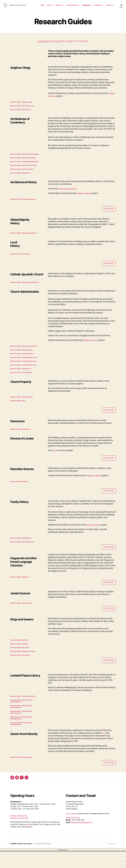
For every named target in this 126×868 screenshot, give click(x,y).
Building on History (60, 99)
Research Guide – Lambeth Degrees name (26, 365)
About (49, 6)
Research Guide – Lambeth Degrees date (26, 369)
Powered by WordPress (45, 861)
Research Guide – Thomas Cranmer (23, 174)
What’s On (59, 6)
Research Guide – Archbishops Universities (27, 166)
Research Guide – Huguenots (21, 588)
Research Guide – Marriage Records (24, 553)
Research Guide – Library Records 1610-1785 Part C (23, 727)
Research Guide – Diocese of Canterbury (25, 353)
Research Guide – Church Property (23, 406)
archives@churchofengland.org (82, 839)
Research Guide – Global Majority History (26, 239)
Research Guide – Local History (22, 260)
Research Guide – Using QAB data (23, 774)
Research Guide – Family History (22, 549)
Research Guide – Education (21, 492)
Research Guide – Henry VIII (21, 652)
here (55, 461)
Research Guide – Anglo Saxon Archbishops (27, 158)
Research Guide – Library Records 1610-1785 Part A (23, 715)
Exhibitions (98, 6)
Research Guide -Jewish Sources (23, 615)
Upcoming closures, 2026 (19, 835)
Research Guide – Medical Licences (24, 357)
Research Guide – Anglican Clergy (23, 105)
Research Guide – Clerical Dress (22, 113)
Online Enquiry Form (73, 835)
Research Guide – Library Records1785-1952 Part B (23, 740)
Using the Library (72, 6)
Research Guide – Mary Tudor (21, 660)
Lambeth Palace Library (25, 861)
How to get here (72, 831)
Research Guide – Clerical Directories (24, 109)
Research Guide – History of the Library (25, 710)
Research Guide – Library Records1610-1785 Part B (23, 721)
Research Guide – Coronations (22, 668)
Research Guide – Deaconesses (22, 439)
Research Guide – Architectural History (25, 205)
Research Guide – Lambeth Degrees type (26, 373)
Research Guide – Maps (19, 410)
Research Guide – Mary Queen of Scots (25, 664)
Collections (86, 6)
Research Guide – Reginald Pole (22, 178)
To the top (109, 214)
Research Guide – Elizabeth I (21, 656)
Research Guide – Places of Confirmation (26, 170)
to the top (109, 420)
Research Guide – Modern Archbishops (25, 162)
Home (43, 6)
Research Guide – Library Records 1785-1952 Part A (23, 734)
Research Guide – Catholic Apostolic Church (27, 289)
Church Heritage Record (69, 194)
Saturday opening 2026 (19, 833)
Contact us (110, 6)
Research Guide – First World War (23, 382)
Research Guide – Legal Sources (22, 377)
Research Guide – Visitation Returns (24, 361)
